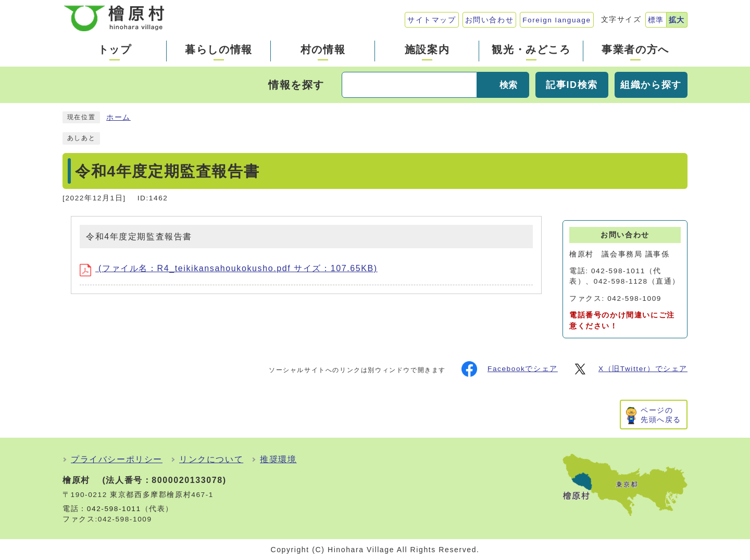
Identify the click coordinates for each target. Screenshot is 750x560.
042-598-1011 (114, 509)
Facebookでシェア (510, 369)
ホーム (118, 117)
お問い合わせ (490, 20)
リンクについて (211, 459)
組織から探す (651, 85)
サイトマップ (432, 20)
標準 (656, 20)
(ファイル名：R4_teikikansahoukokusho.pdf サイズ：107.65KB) (229, 268)
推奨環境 (278, 459)
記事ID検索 (572, 85)
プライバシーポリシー (117, 459)
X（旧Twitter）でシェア (630, 369)
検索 (508, 85)
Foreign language (557, 20)
